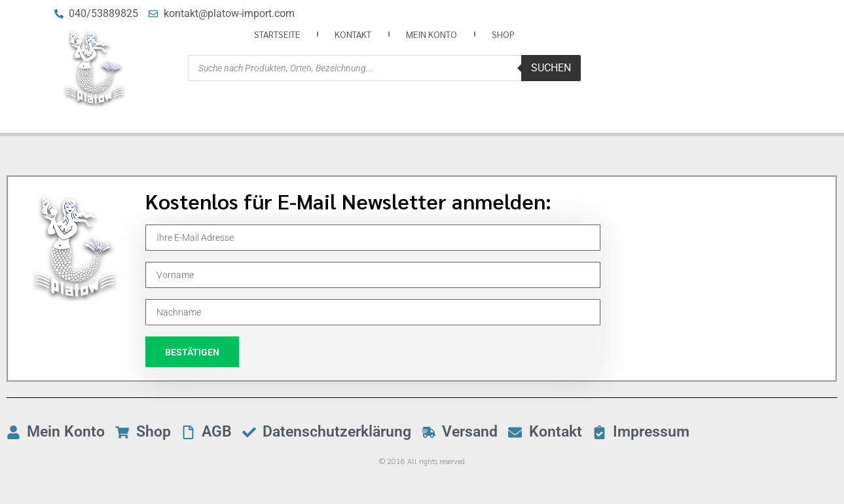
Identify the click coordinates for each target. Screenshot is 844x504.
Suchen (551, 68)
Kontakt (353, 34)
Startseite (277, 34)
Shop (503, 34)
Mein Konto (431, 34)
